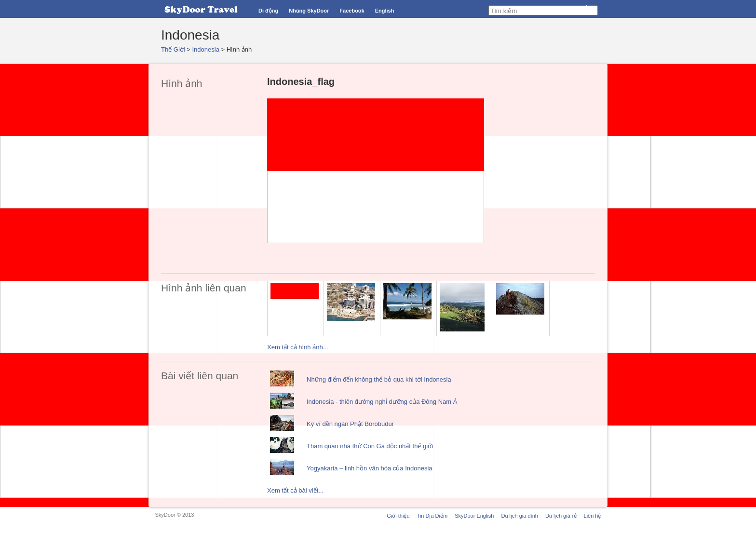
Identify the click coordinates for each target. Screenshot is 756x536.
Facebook (352, 11)
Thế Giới (173, 49)
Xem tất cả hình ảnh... (298, 347)
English (385, 11)
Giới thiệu (398, 516)
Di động (268, 11)
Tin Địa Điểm (432, 516)
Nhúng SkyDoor (309, 11)
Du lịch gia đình (519, 516)
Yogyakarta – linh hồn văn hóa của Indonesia (370, 468)
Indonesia (206, 49)
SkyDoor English (474, 516)
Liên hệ (593, 516)
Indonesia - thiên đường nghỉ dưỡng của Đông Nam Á (382, 402)
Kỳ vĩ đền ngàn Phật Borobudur (350, 424)
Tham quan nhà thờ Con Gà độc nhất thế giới (370, 446)
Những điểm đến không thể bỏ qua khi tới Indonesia (379, 379)
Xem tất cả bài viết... (295, 490)
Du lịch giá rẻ (561, 516)
